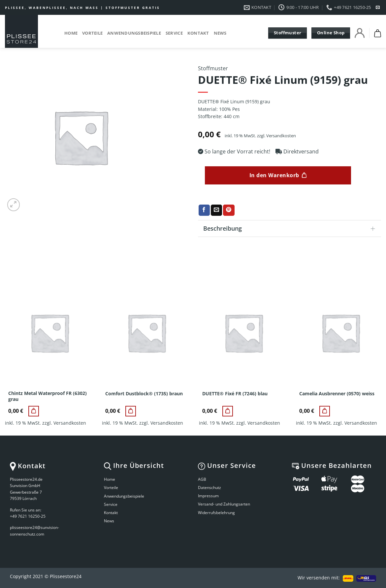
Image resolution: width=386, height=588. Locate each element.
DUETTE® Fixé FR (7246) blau (235, 394)
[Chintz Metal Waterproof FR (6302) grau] (34, 411)
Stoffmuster (213, 68)
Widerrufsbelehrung (216, 513)
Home (71, 33)
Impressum (208, 496)
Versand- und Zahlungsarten (224, 504)
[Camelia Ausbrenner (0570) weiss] (325, 411)
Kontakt (198, 33)
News (220, 33)
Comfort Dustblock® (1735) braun (144, 394)
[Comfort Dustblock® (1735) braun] (131, 411)
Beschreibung (291, 229)
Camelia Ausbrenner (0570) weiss (337, 394)
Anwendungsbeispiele (134, 33)
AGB (202, 479)
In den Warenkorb (274, 175)
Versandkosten (281, 136)
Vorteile (92, 33)
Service (174, 33)
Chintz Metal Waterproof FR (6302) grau (48, 396)
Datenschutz (209, 488)
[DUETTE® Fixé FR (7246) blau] (228, 411)
